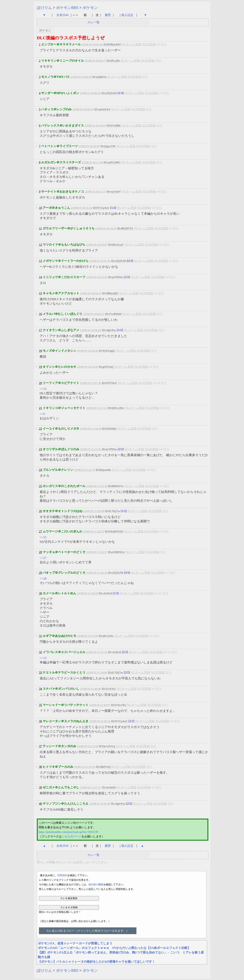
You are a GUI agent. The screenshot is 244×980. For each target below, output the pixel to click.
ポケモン (90, 8)
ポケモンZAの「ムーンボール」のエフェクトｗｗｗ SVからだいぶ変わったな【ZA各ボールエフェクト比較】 (114, 948)
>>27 (43, 558)
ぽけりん (44, 8)
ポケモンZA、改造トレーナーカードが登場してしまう (75, 943)
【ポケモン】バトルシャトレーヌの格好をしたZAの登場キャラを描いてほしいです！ (96, 962)
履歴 (108, 15)
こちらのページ (72, 836)
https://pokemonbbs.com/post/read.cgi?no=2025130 (68, 832)
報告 (164, 44)
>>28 (43, 579)
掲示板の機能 (96, 884)
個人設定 (127, 15)
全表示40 (63, 15)
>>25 (43, 537)
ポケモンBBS (67, 8)
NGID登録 (149, 44)
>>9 (42, 414)
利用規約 (62, 875)
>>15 (43, 389)
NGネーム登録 (131, 44)
